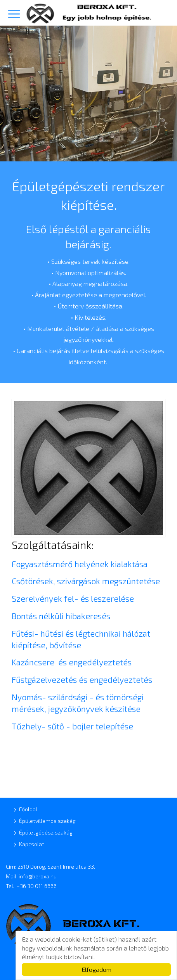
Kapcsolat (32, 844)
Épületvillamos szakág (47, 821)
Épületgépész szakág (46, 832)
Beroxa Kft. (88, 13)
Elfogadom (96, 969)
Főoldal (28, 809)
